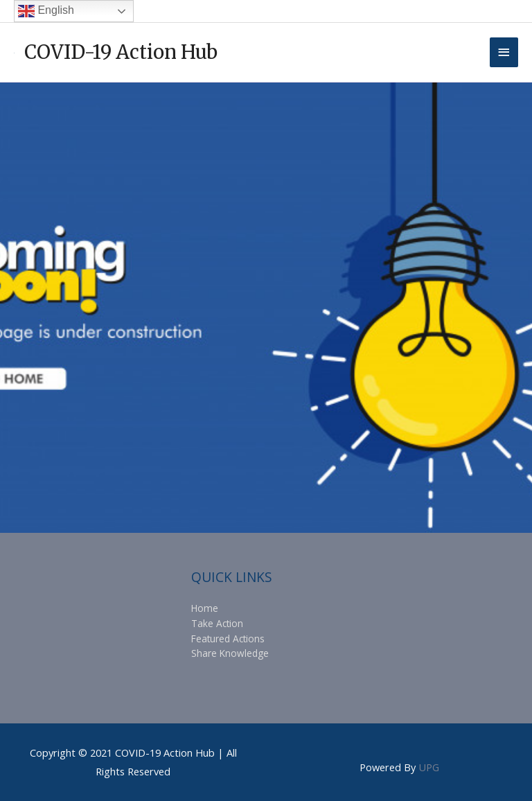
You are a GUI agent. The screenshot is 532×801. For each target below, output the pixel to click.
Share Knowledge (230, 653)
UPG (429, 767)
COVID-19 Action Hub (121, 52)
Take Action (217, 623)
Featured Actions (228, 639)
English (46, 11)
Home (205, 608)
